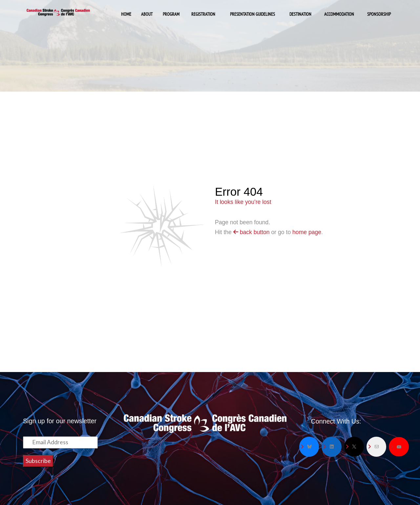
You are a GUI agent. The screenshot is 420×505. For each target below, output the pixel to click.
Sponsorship (379, 14)
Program (171, 14)
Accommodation (339, 14)
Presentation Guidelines (252, 14)
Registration (203, 14)
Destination (300, 14)
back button (252, 232)
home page (307, 232)
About (147, 14)
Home (126, 14)
